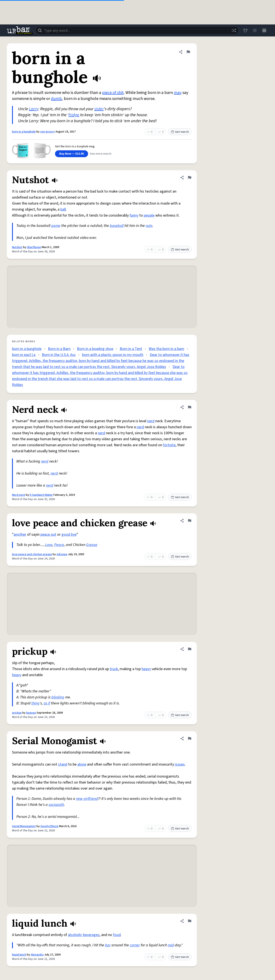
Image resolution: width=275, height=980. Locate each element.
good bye (69, 534)
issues (180, 764)
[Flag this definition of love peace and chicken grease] (189, 521)
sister (99, 109)
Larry (34, 109)
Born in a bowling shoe (95, 349)
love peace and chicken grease (32, 554)
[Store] (245, 30)
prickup (17, 713)
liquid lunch (19, 955)
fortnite (169, 445)
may (178, 93)
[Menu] (264, 30)
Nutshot (17, 247)
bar (108, 945)
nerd (151, 421)
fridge (74, 115)
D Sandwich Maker (41, 495)
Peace (59, 545)
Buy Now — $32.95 (72, 154)
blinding (58, 697)
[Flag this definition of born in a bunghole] (188, 52)
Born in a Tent (131, 349)
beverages (91, 935)
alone (82, 764)
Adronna (62, 554)
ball (63, 209)
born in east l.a (24, 355)
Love (49, 545)
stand (63, 764)
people (149, 215)
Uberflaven (34, 247)
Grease (92, 545)
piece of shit (113, 93)
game (56, 226)
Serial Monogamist (24, 826)
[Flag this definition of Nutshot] (189, 178)
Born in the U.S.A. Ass (59, 355)
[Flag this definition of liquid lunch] (189, 921)
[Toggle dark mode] (255, 30)
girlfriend (91, 799)
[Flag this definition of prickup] (189, 649)
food (117, 935)
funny (134, 215)
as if (47, 703)
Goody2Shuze (49, 826)
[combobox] (137, 30)
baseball (117, 226)
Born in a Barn (59, 349)
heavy (146, 669)
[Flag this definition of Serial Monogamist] (189, 739)
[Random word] (234, 30)
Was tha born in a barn (166, 349)
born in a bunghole (24, 132)
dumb (56, 99)
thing (35, 703)
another (20, 534)
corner (135, 945)
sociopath (56, 805)
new (79, 799)
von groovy (47, 132)
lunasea (31, 713)
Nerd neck (19, 495)
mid (171, 945)
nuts (149, 226)
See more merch (101, 154)
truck (114, 669)
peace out (48, 534)
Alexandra (37, 955)
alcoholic (75, 935)
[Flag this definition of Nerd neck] (189, 407)
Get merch (180, 132)
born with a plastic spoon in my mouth (113, 355)
